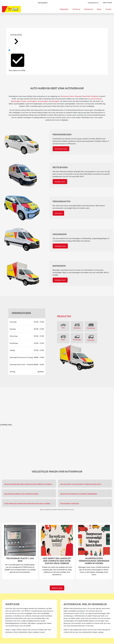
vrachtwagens (32, 101)
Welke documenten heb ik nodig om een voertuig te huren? (28, 484)
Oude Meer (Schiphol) (90, 96)
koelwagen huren (60, 246)
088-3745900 (107, 3)
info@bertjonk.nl (93, 3)
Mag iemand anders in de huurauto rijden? (21, 494)
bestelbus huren (60, 182)
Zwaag (77, 96)
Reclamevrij (89, 9)
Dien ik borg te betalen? (70, 504)
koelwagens (55, 101)
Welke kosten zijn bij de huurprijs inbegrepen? (79, 494)
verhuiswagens (43, 101)
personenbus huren (61, 149)
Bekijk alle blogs (57, 588)
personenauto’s (96, 99)
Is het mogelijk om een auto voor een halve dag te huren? (27, 504)
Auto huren (58, 213)
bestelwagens (16, 101)
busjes (24, 101)
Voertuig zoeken (16, 41)
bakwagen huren (60, 280)
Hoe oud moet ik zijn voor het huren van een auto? (81, 484)
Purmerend (65, 96)
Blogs (99, 9)
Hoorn (72, 96)
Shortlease (76, 9)
